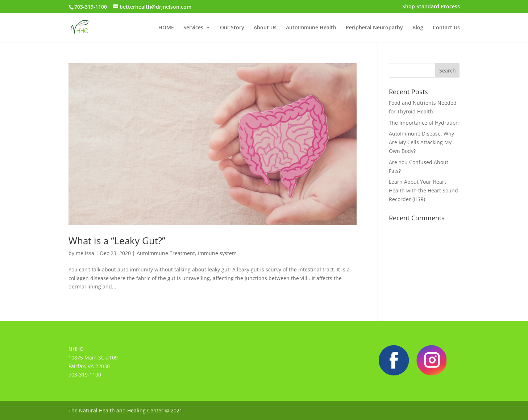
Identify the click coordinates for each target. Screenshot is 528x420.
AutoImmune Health (311, 28)
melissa (85, 253)
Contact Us (446, 28)
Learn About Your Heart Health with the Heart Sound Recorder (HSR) (423, 190)
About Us (265, 28)
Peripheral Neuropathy (374, 28)
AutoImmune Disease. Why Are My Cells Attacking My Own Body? (421, 142)
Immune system (217, 253)
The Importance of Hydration (424, 123)
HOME (166, 28)
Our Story (232, 28)
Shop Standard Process (431, 7)
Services (193, 28)
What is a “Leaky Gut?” (117, 241)
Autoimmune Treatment (166, 253)
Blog (418, 28)
